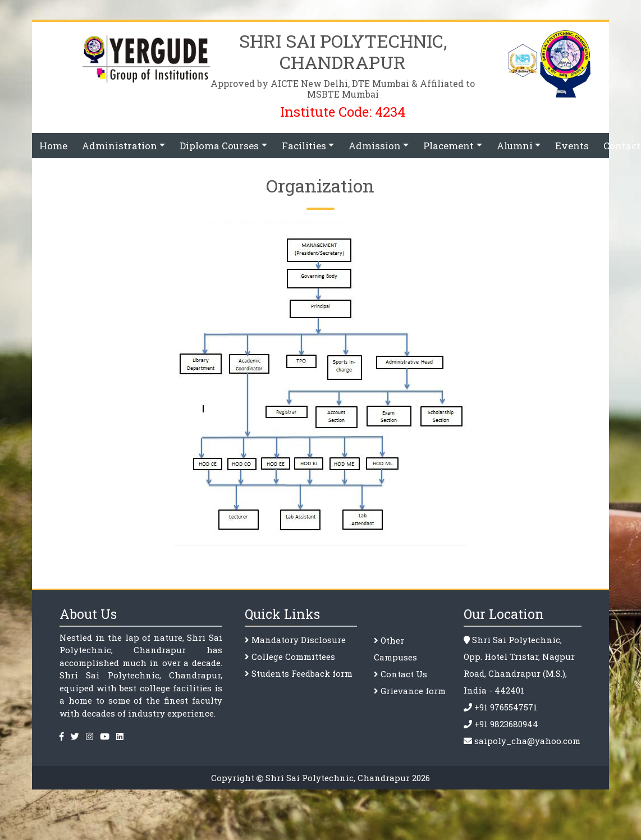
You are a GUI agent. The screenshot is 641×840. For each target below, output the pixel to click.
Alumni (515, 146)
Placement (448, 146)
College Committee (291, 657)
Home (53, 146)
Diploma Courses (219, 146)
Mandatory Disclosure (299, 640)
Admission (375, 146)
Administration (120, 146)
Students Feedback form (302, 673)
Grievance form (412, 691)
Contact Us (403, 674)
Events (572, 146)
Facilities (304, 146)
